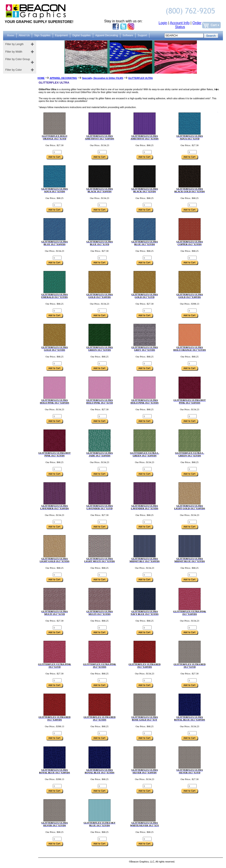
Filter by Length (14, 44)
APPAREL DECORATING (63, 78)
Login (163, 23)
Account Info (180, 23)
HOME (41, 78)
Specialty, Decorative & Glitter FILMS (103, 78)
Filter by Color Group (18, 59)
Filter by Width (14, 52)
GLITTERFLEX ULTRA (140, 78)
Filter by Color (14, 70)
